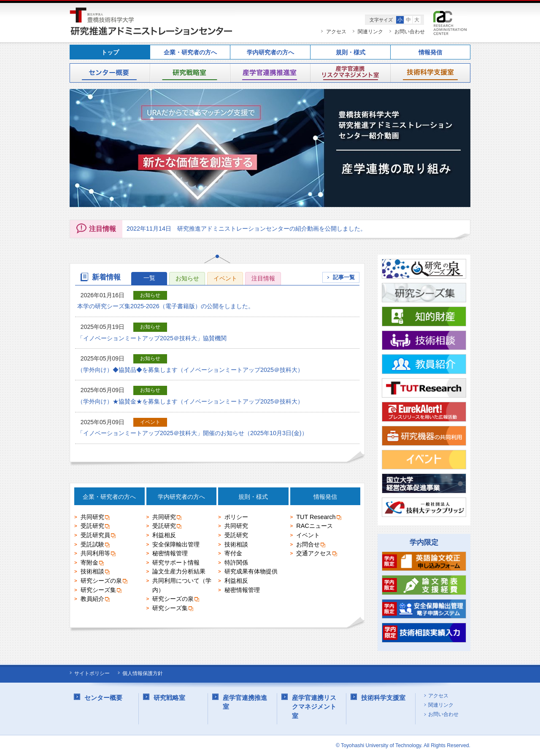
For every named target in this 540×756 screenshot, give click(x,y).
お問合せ (311, 545)
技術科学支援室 (430, 73)
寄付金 (233, 554)
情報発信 (430, 52)
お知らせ (187, 278)
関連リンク (370, 32)
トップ (110, 52)
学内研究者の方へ (270, 52)
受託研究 (96, 527)
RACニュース (314, 527)
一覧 (149, 278)
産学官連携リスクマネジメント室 (350, 73)
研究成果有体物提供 (251, 573)
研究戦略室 (190, 73)
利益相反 (164, 536)
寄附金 (93, 563)
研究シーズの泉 (104, 581)
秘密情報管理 (170, 554)
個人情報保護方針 (143, 673)
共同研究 (96, 518)
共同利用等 (99, 554)
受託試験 (96, 545)
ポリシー (236, 518)
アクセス (336, 32)
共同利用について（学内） (182, 586)
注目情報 (263, 278)
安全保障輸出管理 (176, 545)
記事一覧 (344, 277)
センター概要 (110, 73)
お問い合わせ (410, 32)
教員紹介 (96, 600)
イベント (225, 278)
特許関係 (236, 563)
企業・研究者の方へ (190, 52)
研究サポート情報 (176, 563)
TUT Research (319, 518)
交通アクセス (317, 554)
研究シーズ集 (101, 591)
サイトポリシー (92, 673)
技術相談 (96, 573)
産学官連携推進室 (270, 73)
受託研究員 (99, 536)
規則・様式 (351, 52)
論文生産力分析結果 (179, 573)
